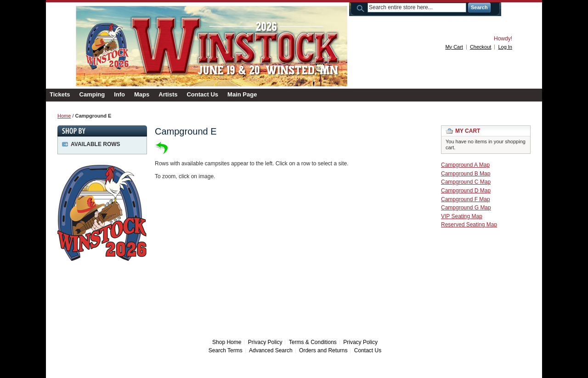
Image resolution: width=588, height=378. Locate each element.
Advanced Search (271, 350)
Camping (92, 94)
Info (119, 94)
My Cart (454, 47)
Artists (168, 94)
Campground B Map (466, 174)
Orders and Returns (323, 350)
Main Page (242, 94)
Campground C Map (466, 182)
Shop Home (227, 342)
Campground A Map (465, 165)
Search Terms (226, 350)
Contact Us (202, 94)
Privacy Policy (265, 342)
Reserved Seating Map (469, 225)
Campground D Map (466, 191)
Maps (142, 94)
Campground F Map (466, 199)
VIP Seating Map (462, 216)
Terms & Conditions (313, 342)
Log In (505, 47)
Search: (362, 8)
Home (64, 116)
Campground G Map (466, 208)
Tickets (60, 94)
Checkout (481, 47)
